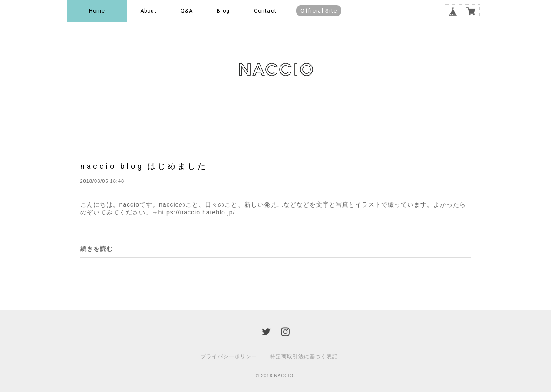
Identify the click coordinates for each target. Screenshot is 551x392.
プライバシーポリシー (229, 356)
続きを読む (97, 249)
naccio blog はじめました (144, 166)
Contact (265, 11)
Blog (223, 11)
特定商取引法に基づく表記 (304, 356)
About (148, 11)
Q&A (187, 11)
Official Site (319, 11)
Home (97, 11)
